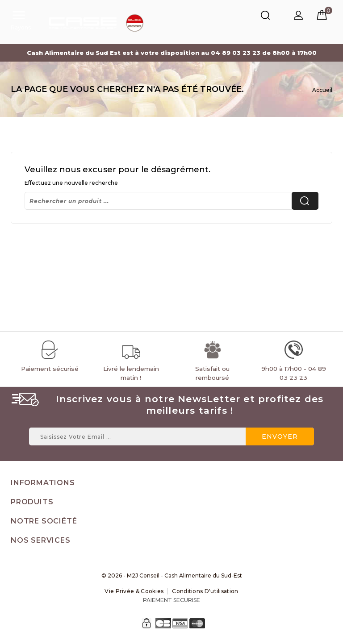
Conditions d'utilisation (205, 591)
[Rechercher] (171, 201)
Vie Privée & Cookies (134, 591)
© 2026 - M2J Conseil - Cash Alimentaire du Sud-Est (172, 575)
